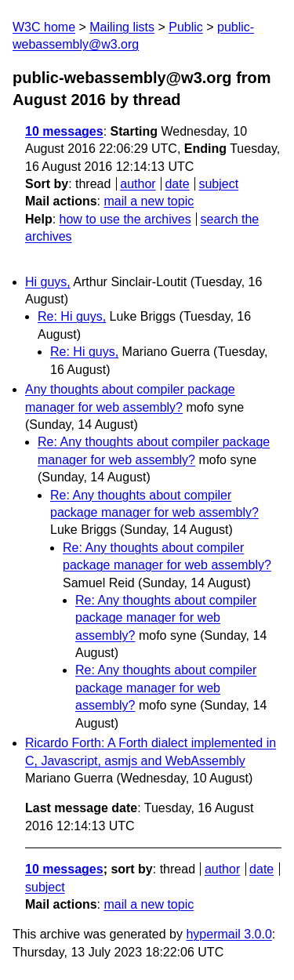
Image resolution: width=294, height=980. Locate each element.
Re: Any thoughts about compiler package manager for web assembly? (166, 618)
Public (186, 27)
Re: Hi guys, (72, 316)
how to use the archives (125, 219)
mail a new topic (149, 201)
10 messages (64, 131)
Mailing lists (122, 27)
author (138, 184)
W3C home (44, 27)
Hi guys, (48, 282)
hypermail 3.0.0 (229, 934)
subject (218, 184)
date (177, 184)
